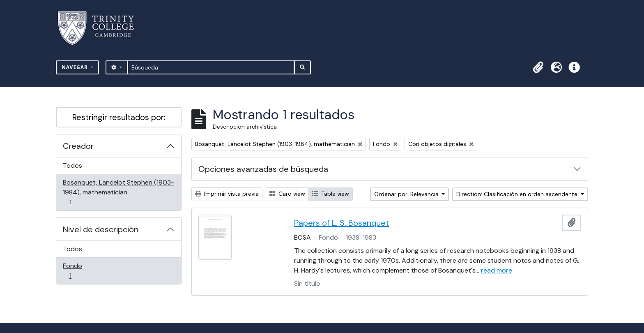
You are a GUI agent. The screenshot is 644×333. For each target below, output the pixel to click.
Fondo (82, 271)
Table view (331, 194)
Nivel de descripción (101, 229)
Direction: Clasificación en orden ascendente (518, 194)
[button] (538, 67)
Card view (287, 194)
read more (497, 270)
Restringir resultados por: (119, 117)
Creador (78, 146)
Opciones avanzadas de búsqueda (263, 169)
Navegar (76, 67)
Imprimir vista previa (227, 194)
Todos (72, 165)
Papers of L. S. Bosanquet (342, 223)
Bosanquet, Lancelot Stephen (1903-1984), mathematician (118, 192)
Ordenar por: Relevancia (407, 194)
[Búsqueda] (211, 67)
